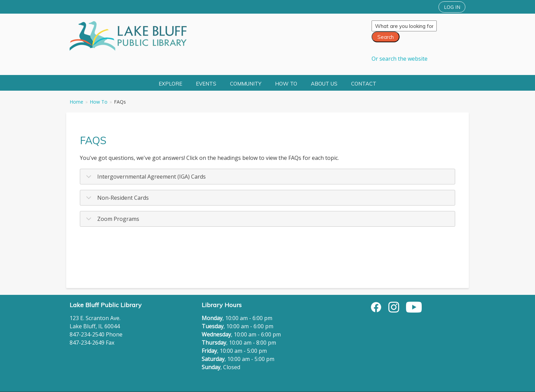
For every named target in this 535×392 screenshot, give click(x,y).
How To (286, 84)
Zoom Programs (111, 221)
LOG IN (452, 7)
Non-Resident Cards (116, 200)
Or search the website (400, 59)
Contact (364, 84)
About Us (324, 84)
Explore (170, 84)
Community (246, 84)
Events (206, 84)
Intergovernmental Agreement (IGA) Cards (145, 179)
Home (76, 102)
